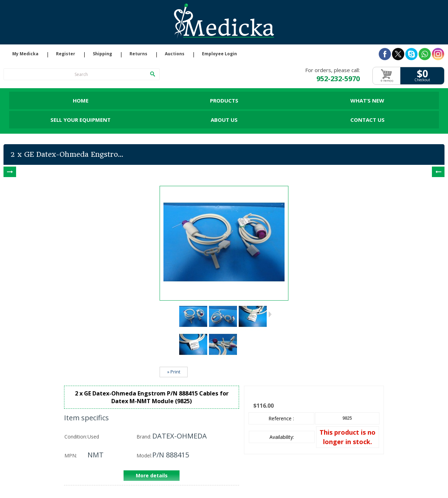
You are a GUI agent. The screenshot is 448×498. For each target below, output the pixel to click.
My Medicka (25, 54)
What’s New (367, 100)
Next (270, 314)
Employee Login (219, 54)
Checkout (422, 80)
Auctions (175, 54)
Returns (138, 54)
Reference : (281, 418)
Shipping (102, 54)
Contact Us (367, 120)
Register (66, 54)
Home (81, 100)
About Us (224, 120)
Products (224, 100)
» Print (174, 372)
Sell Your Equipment (80, 120)
